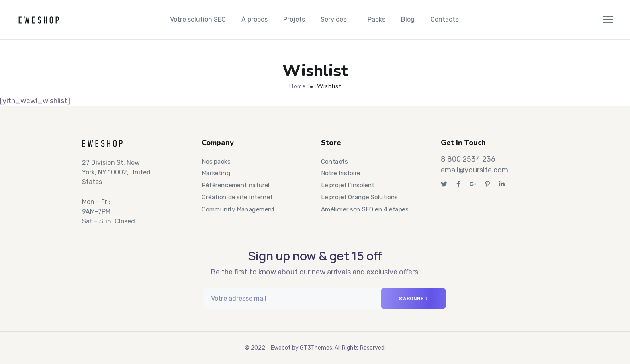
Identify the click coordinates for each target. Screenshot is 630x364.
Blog (408, 19)
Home (298, 86)
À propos (255, 19)
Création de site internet (237, 197)
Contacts (444, 19)
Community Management (238, 209)
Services (333, 19)
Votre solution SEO (198, 19)
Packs (376, 19)
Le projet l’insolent (348, 185)
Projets (294, 19)
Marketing (216, 174)
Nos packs (216, 162)
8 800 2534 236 (468, 159)
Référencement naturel (236, 185)
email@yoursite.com (475, 170)
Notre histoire (341, 174)
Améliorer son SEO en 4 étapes (365, 209)
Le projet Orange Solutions (359, 197)
